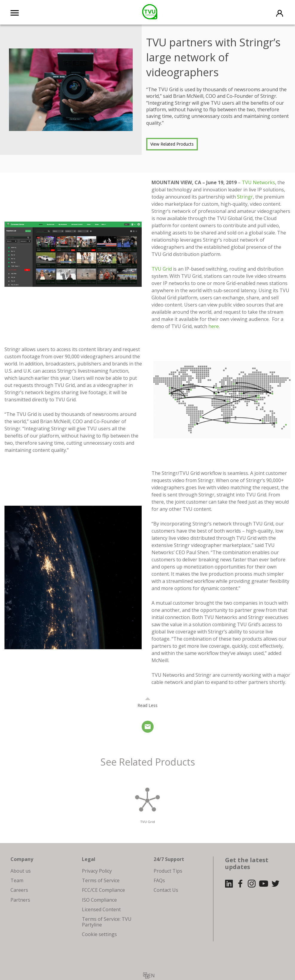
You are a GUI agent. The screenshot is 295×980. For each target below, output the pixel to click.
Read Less (147, 705)
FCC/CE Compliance (103, 890)
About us (21, 871)
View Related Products (172, 144)
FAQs (159, 880)
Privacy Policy (97, 871)
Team (17, 880)
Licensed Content (101, 909)
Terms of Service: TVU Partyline (107, 922)
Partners (20, 900)
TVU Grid (162, 269)
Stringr (245, 197)
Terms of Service (101, 880)
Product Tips (168, 871)
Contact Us (166, 890)
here (214, 326)
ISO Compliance (99, 900)
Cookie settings (99, 934)
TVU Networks (258, 182)
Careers (19, 890)
